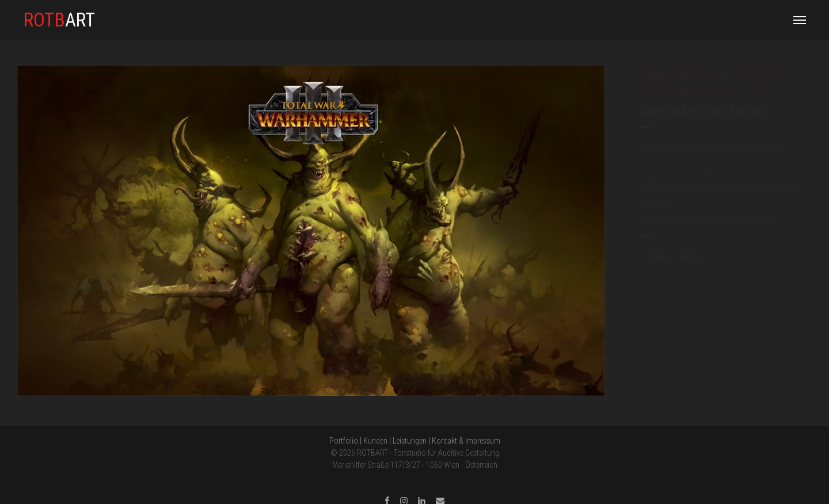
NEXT (697, 257)
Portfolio (344, 441)
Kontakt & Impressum (466, 441)
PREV (653, 257)
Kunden (375, 441)
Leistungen (410, 441)
